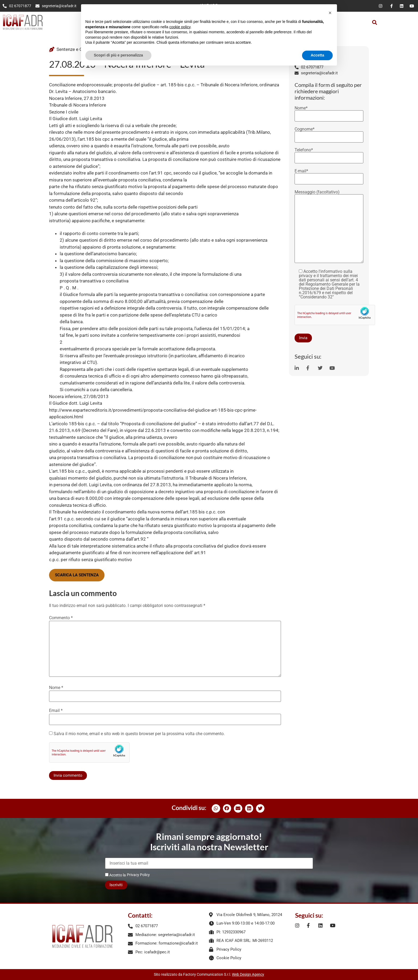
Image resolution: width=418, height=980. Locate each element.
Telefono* (329, 154)
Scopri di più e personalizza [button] (118, 55)
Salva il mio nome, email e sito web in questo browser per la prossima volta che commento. (139, 734)
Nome (56, 688)
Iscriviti (116, 885)
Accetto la (115, 875)
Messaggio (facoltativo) (329, 227)
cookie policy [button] (180, 27)
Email (56, 711)
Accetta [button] (317, 55)
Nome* (329, 112)
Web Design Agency (248, 974)
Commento (61, 618)
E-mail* (329, 175)
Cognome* (329, 133)
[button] (375, 22)
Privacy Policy (138, 875)
